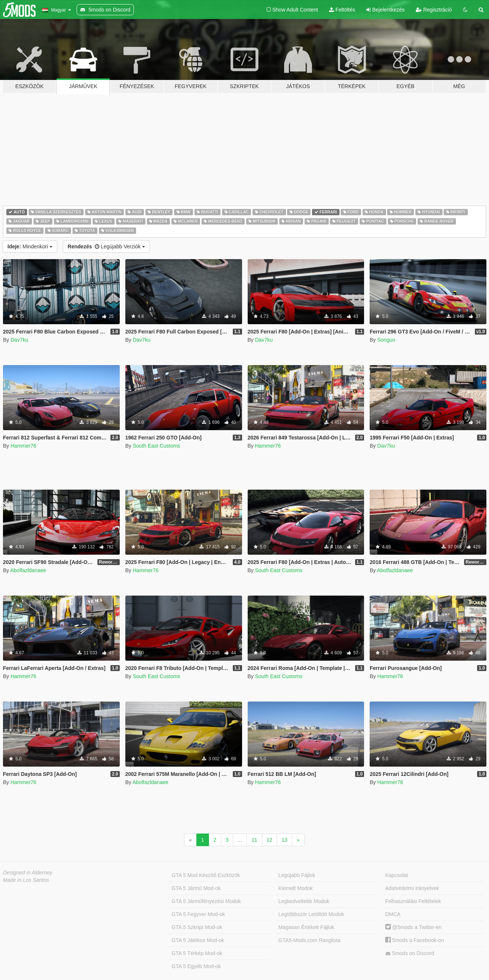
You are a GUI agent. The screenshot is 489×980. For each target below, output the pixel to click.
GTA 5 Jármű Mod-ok (196, 888)
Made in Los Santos (26, 880)
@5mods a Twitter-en (414, 927)
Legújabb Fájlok (297, 875)
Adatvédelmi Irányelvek (412, 888)
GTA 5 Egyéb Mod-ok (196, 966)
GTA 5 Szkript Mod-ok (197, 927)
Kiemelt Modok (296, 888)
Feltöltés (342, 10)
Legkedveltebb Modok (304, 901)
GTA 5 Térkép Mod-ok (197, 953)
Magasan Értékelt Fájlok (306, 927)
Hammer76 (23, 446)
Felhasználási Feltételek (413, 901)
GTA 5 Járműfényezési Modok (206, 901)
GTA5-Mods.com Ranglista (310, 940)
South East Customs (157, 446)
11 (254, 840)
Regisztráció (434, 10)
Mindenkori (30, 246)
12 (270, 840)
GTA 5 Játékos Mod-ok (198, 940)
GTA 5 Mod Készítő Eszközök (206, 875)
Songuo (386, 340)
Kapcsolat (397, 875)
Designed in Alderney (28, 873)
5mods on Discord (410, 953)
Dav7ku (19, 340)
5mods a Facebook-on (415, 940)
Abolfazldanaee (28, 570)
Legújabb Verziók (106, 246)
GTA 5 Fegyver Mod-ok (198, 914)
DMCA (393, 914)
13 (284, 840)
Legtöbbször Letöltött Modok (311, 914)
